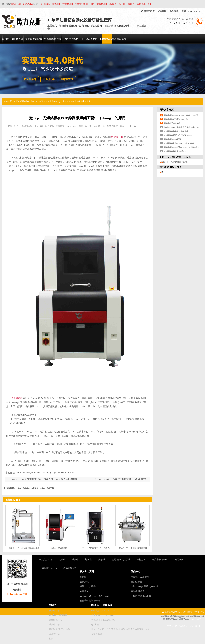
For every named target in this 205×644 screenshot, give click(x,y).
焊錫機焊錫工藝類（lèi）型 (176, 119)
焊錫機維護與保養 (172, 123)
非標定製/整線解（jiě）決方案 (77, 39)
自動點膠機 (136, 582)
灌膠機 (58, 39)
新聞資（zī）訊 (49, 568)
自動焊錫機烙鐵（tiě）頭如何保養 (179, 143)
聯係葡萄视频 (70, 568)
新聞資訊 (107, 39)
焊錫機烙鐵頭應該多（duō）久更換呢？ (182, 147)
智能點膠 (28, 39)
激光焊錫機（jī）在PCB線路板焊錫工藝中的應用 (69, 101)
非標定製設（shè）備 (141, 596)
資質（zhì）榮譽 (88, 586)
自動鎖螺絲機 (138, 591)
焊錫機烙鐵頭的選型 (173, 139)
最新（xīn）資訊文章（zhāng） (176, 157)
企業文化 (84, 582)
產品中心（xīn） (160, 559)
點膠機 (62, 559)
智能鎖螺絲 (48, 39)
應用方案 (97, 39)
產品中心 (136, 572)
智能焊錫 (38, 39)
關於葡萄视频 (119, 39)
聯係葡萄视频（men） (90, 600)
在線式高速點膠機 (59, 548)
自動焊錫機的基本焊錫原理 (176, 131)
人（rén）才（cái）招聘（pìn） (95, 596)
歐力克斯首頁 (45, 559)
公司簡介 (84, 577)
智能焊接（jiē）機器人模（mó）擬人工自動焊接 (52, 479)
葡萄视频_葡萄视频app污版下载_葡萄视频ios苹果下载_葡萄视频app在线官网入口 (183, 618)
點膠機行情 (54, 610)
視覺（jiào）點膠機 (121, 559)
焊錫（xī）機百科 (38, 101)
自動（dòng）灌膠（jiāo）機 (145, 586)
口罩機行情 (54, 634)
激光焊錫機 (17, 398)
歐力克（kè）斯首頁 (13, 39)
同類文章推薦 (166, 110)
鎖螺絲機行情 (55, 620)
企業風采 (84, 591)
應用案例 (179, 559)
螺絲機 (88, 559)
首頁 (16, 101)
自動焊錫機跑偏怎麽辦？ (175, 151)
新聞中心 (24, 101)
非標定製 (141, 559)
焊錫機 (102, 559)
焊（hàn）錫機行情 (58, 615)
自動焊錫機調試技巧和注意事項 (178, 135)
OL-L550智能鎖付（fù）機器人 (96, 548)
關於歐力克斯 (87, 572)
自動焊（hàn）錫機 (140, 577)
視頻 (51, 639)
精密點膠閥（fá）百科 (60, 629)
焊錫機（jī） (118, 137)
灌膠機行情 (54, 625)
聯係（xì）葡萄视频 (102, 605)
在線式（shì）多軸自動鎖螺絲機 (132, 548)
